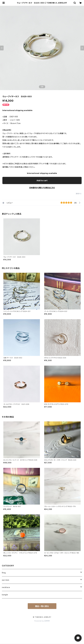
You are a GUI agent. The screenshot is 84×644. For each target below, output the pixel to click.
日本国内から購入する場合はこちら (42, 188)
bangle (5, 595)
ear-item (5, 580)
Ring (4, 573)
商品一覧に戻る (42, 606)
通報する (79, 194)
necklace (6, 587)
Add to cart (42, 180)
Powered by (42, 621)
